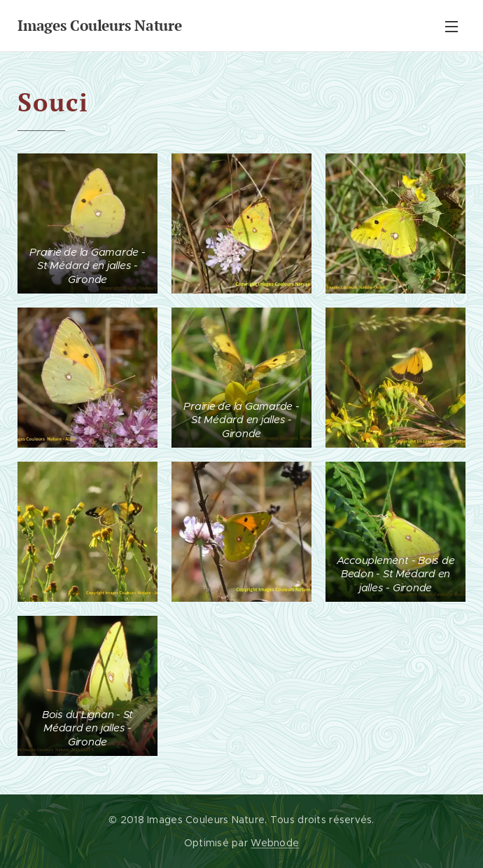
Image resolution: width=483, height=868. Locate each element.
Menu (451, 27)
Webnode (275, 843)
